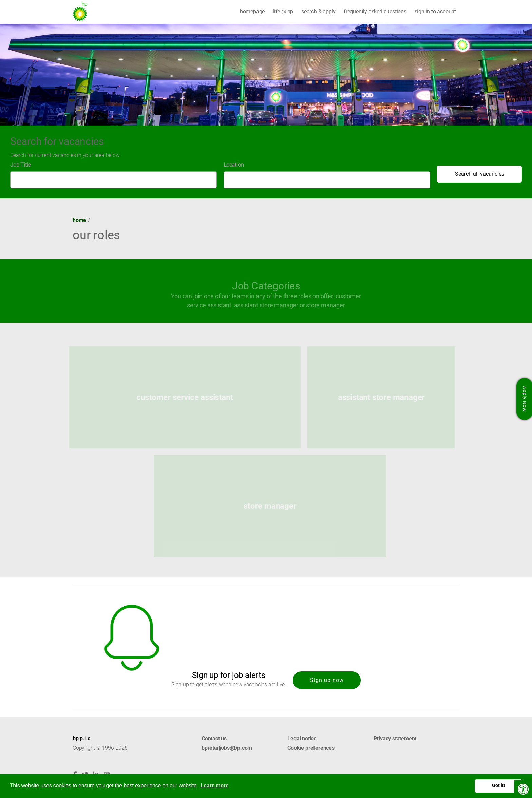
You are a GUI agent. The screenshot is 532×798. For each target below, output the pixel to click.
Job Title (20, 165)
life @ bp (283, 11)
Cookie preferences (311, 748)
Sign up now (327, 680)
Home (79, 220)
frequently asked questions (375, 11)
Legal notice (302, 738)
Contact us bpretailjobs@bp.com (227, 743)
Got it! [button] (498, 786)
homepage (252, 11)
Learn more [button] (214, 786)
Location (234, 165)
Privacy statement (395, 738)
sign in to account (435, 11)
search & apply (318, 11)
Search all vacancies (480, 174)
